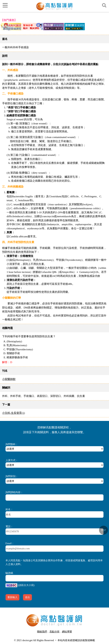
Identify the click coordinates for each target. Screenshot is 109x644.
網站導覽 (67, 632)
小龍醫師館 (9, 379)
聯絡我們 (42, 632)
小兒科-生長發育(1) (14, 413)
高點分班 (54, 632)
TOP (103, 530)
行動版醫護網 (56, 636)
